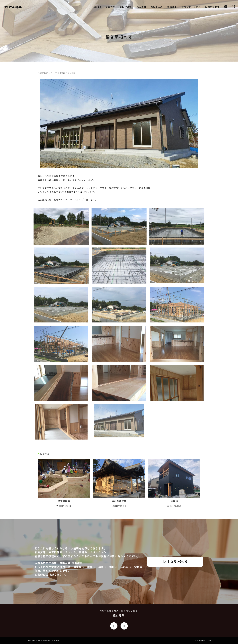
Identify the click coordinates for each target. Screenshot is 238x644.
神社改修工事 (119, 501)
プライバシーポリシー (202, 641)
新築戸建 (61, 73)
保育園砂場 (64, 501)
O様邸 (174, 501)
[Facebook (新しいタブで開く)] (226, 7)
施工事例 (71, 73)
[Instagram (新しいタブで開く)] (233, 7)
